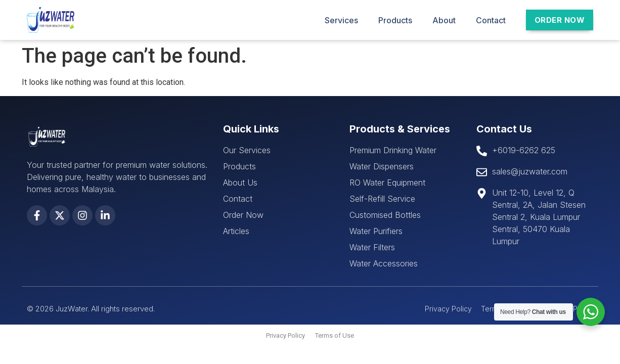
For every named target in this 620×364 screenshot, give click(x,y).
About (444, 20)
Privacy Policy (285, 335)
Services (341, 20)
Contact (491, 20)
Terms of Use (335, 335)
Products (395, 20)
